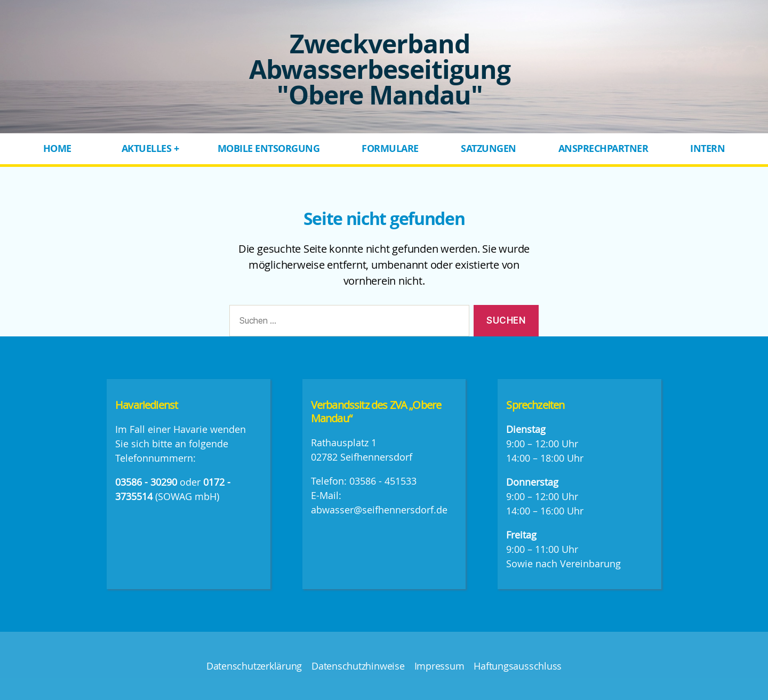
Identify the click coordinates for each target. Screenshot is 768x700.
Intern (707, 148)
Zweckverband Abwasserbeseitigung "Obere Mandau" (380, 69)
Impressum (439, 666)
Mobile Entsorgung (269, 148)
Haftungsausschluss (518, 666)
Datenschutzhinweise (358, 666)
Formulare (390, 148)
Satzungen (489, 148)
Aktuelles (147, 148)
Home (57, 148)
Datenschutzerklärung (254, 666)
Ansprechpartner (603, 148)
